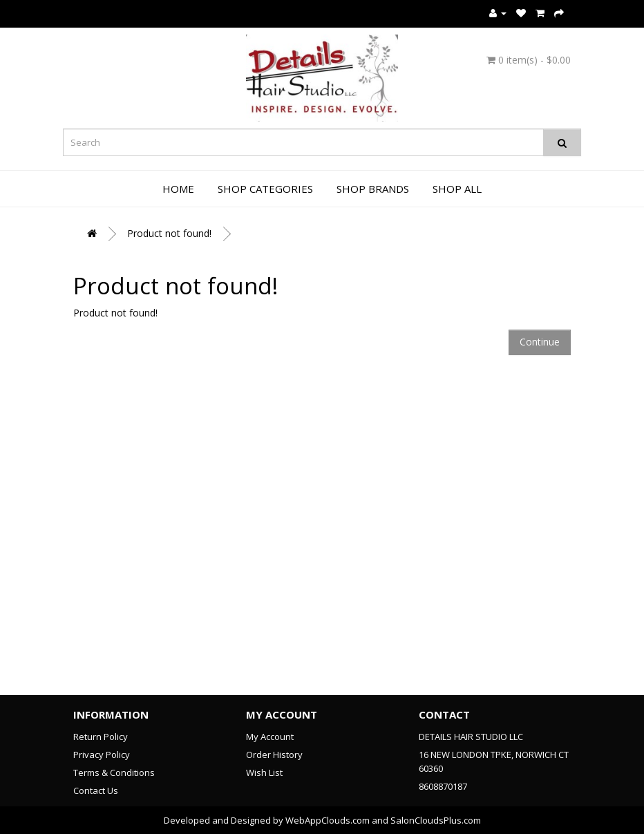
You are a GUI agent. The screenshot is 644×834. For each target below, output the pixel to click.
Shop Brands (373, 189)
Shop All (457, 189)
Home (178, 189)
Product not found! (169, 233)
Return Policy (101, 737)
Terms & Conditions (114, 773)
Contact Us (96, 790)
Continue (540, 342)
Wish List (264, 773)
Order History (274, 755)
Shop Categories (265, 189)
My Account (270, 737)
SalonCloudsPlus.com (436, 820)
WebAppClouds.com (328, 820)
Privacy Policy (102, 755)
